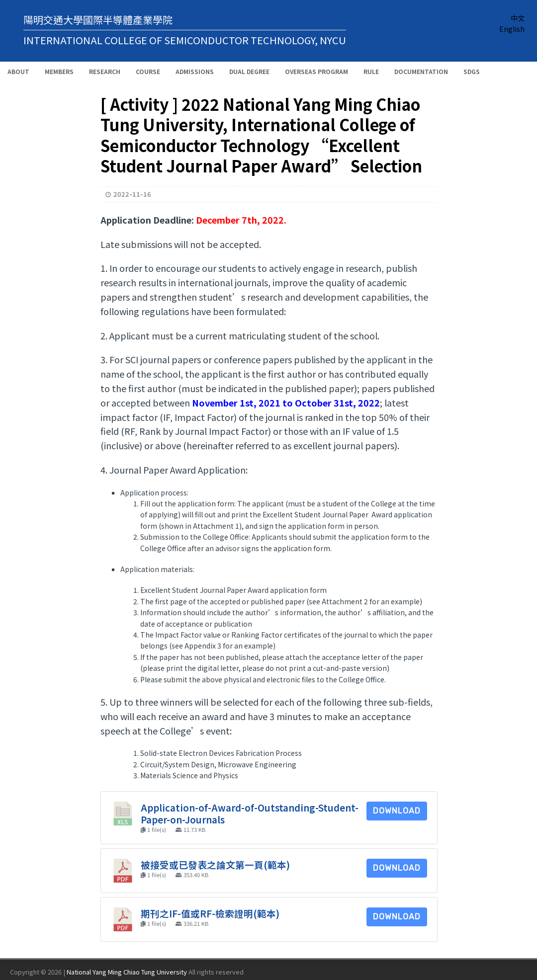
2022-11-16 (132, 194)
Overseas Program (316, 71)
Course (148, 71)
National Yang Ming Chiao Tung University (127, 972)
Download (397, 811)
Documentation (421, 71)
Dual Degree (249, 71)
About (18, 71)
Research (105, 71)
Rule (371, 71)
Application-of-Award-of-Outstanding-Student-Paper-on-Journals (250, 813)
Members (59, 71)
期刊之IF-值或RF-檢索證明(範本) (210, 913)
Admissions (195, 71)
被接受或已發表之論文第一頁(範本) (215, 864)
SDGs (472, 71)
